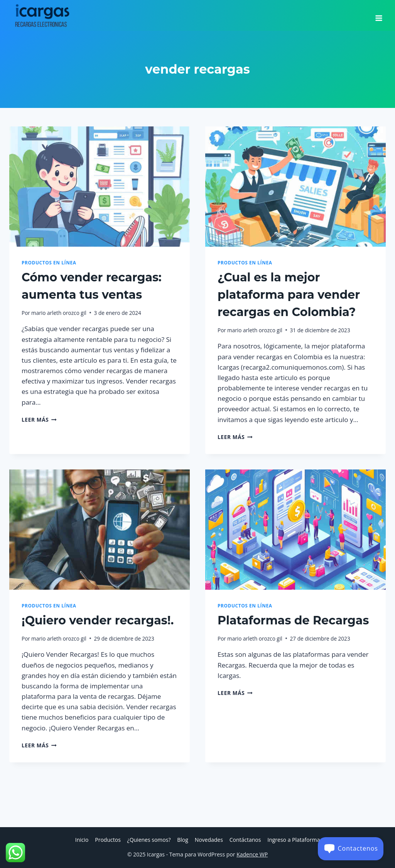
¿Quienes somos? (149, 840)
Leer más (39, 420)
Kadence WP (252, 854)
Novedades (209, 840)
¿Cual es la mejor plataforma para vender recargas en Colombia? (289, 295)
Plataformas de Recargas (293, 620)
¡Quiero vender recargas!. (98, 620)
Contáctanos (245, 840)
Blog (183, 840)
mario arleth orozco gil (59, 313)
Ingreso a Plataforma (294, 840)
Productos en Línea (49, 262)
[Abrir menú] (379, 15)
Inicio (82, 840)
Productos (108, 840)
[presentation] (100, 187)
